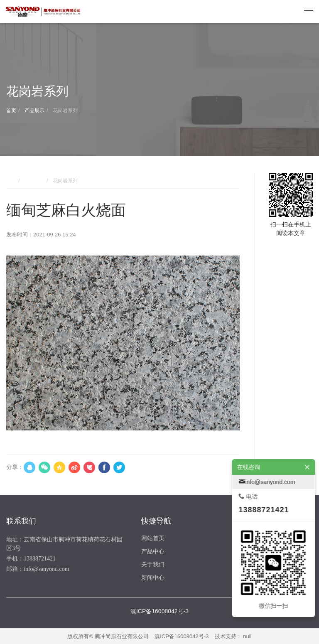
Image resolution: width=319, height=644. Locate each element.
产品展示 (34, 111)
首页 (11, 111)
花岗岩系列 (65, 111)
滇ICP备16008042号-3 (182, 636)
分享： (15, 467)
